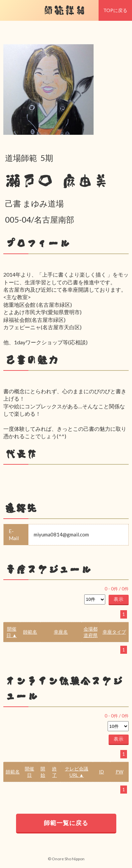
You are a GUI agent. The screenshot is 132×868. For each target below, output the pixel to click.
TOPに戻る (115, 10)
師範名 (30, 632)
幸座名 (61, 632)
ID (101, 772)
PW (119, 772)
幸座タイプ (114, 632)
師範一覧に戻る (66, 823)
